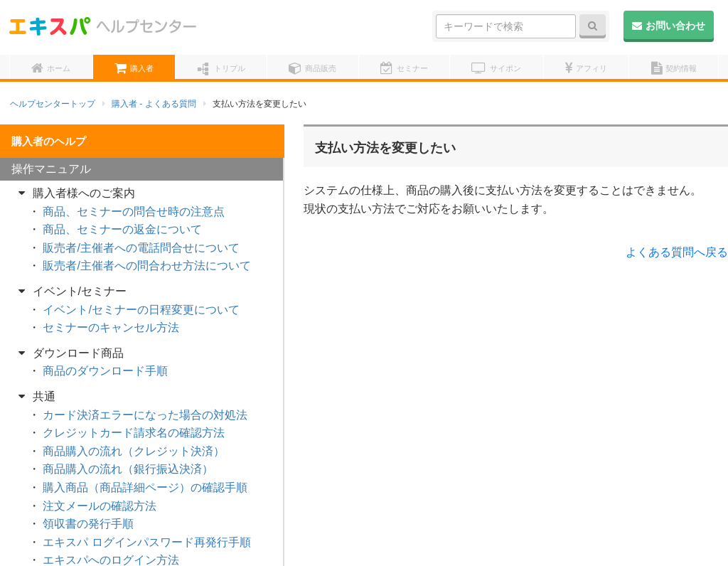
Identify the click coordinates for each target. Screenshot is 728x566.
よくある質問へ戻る (677, 252)
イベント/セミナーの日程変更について (141, 310)
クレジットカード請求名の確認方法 (134, 433)
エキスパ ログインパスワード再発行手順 (146, 542)
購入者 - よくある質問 (154, 104)
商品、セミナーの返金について (122, 229)
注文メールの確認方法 (100, 506)
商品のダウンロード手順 (105, 371)
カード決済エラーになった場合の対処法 (145, 415)
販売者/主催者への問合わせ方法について (146, 266)
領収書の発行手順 (88, 524)
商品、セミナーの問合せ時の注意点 (134, 212)
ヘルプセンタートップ (53, 104)
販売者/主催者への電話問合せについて (141, 248)
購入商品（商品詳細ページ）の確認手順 (145, 487)
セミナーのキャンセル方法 (111, 327)
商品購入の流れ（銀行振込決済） (128, 469)
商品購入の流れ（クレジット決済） (134, 451)
